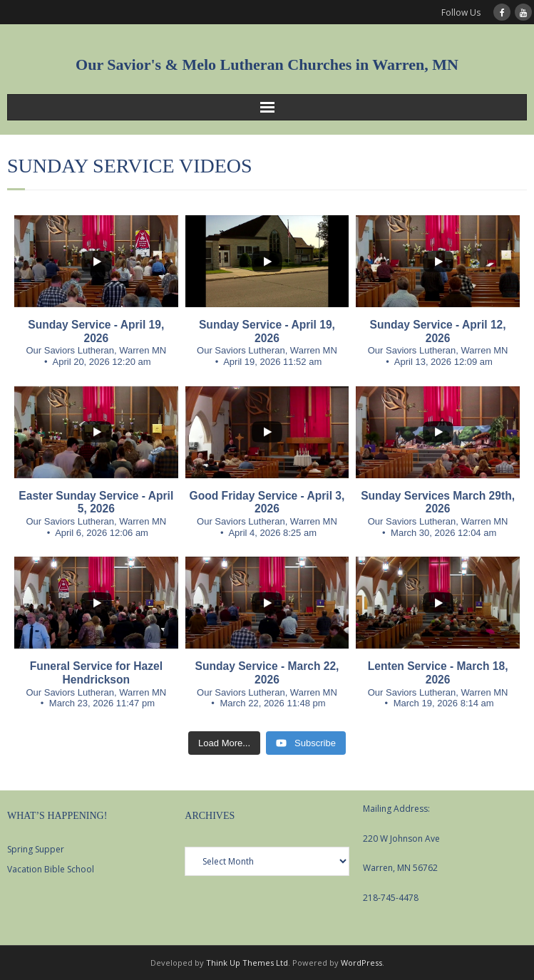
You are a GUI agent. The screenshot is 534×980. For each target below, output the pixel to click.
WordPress (361, 963)
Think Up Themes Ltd (247, 963)
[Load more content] (224, 743)
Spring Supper (36, 849)
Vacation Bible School (51, 869)
